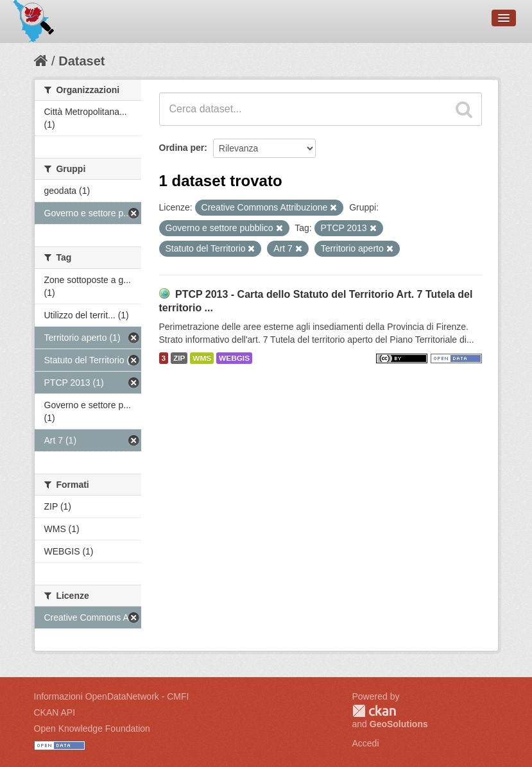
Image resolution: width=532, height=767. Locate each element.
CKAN (374, 711)
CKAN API (55, 712)
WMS (202, 358)
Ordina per (182, 148)
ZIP (179, 358)
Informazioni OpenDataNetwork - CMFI (112, 696)
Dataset (82, 61)
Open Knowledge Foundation (92, 728)
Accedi (366, 743)
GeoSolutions (399, 724)
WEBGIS (234, 358)
